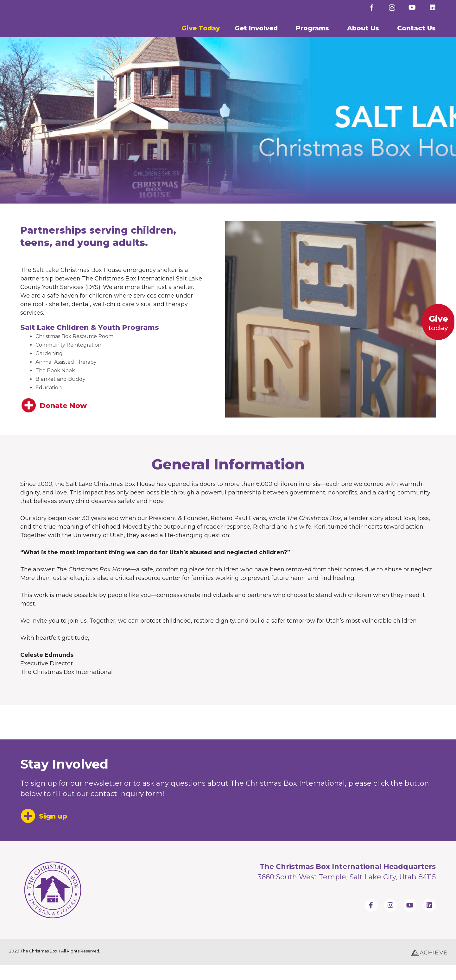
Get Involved (258, 35)
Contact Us (418, 35)
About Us (365, 35)
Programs (314, 35)
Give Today (201, 35)
